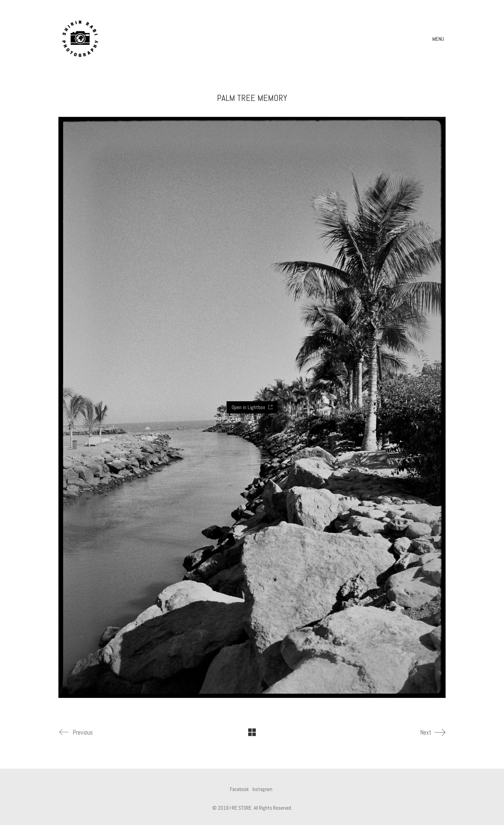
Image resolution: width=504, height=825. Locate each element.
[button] (439, 39)
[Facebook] (239, 789)
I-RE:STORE (241, 808)
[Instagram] (262, 789)
